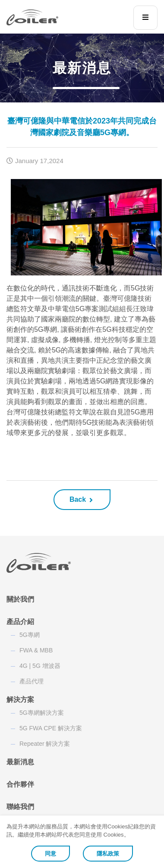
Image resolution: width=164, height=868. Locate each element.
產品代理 (32, 681)
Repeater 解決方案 (45, 744)
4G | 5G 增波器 (40, 666)
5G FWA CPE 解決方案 (51, 728)
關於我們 (20, 599)
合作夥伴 (20, 784)
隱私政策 (108, 854)
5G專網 (30, 635)
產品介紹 (20, 622)
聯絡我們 (20, 807)
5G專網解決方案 (42, 713)
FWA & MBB (36, 650)
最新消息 (20, 762)
